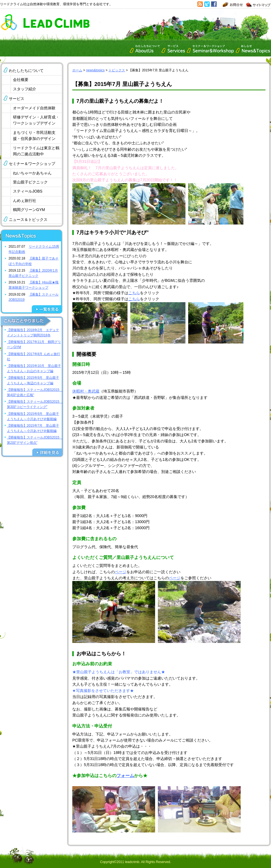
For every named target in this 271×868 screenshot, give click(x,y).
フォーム (125, 776)
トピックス (117, 70)
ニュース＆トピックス (28, 220)
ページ (121, 572)
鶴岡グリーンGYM (29, 210)
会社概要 (21, 80)
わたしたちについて (26, 71)
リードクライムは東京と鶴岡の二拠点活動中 (36, 151)
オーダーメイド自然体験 (34, 108)
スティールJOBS (28, 191)
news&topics (95, 70)
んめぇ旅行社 (25, 201)
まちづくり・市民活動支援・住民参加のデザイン (34, 136)
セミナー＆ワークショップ (32, 164)
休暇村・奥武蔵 (86, 391)
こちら (134, 293)
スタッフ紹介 (25, 89)
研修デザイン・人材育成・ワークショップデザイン (36, 120)
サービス (17, 99)
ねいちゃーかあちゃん (32, 173)
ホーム (77, 70)
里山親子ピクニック (30, 182)
